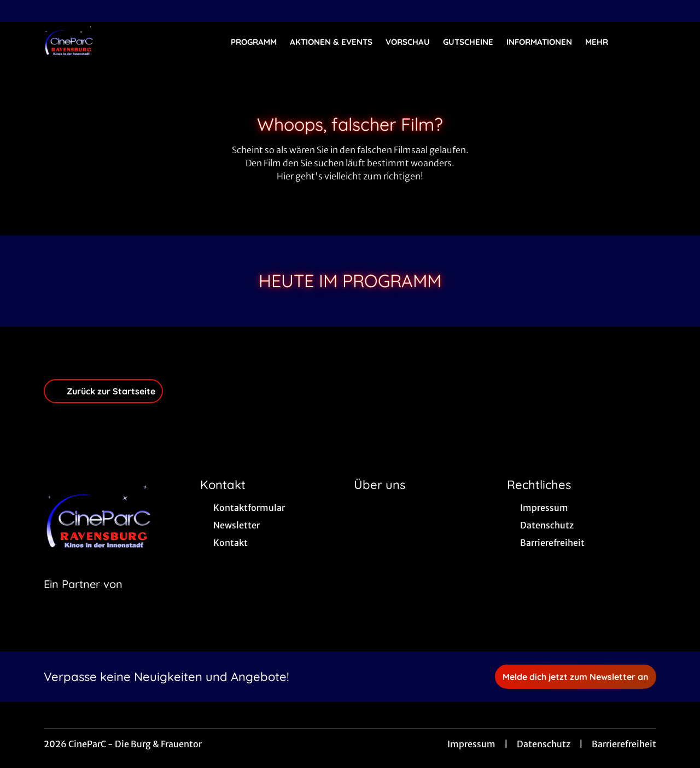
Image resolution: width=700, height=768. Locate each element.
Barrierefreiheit (624, 744)
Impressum (471, 744)
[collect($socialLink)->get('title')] (20, 11)
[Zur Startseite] (120, 42)
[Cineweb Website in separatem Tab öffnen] (83, 598)
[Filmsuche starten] (645, 42)
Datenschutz (544, 744)
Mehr (603, 42)
